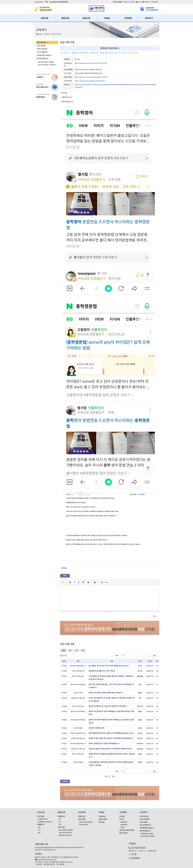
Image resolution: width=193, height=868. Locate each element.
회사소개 (126, 2)
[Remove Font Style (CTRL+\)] (83, 582)
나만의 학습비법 (42, 49)
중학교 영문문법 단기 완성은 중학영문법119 (104, 743)
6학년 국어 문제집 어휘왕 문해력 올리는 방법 (104, 693)
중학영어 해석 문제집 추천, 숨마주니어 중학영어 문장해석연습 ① (111, 738)
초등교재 (86, 18)
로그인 (139, 2)
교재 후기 (149, 18)
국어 (70, 650)
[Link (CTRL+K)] (106, 582)
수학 (76, 650)
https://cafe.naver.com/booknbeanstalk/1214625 (91, 77)
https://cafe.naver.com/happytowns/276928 (90, 81)
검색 (154, 655)
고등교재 (44, 18)
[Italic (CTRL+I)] (74, 582)
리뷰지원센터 (119, 2)
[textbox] (110, 597)
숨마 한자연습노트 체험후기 (47, 65)
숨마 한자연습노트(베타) (45, 62)
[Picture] (102, 582)
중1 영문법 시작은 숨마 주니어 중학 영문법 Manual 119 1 (109, 666)
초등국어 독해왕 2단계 (96, 728)
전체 (63, 650)
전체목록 (65, 781)
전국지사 (133, 2)
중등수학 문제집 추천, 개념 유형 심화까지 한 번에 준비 (108, 706)
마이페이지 (146, 2)
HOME (40, 34)
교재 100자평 (41, 46)
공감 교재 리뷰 (56, 34)
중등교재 (65, 18)
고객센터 (128, 18)
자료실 (107, 18)
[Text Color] (88, 582)
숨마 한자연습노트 (43, 58)
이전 (106, 776)
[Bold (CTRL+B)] (70, 582)
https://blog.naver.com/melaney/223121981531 (91, 63)
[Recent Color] (95, 582)
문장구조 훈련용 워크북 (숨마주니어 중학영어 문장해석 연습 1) (110, 749)
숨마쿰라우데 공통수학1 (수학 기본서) (102, 671)
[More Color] (91, 582)
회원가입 (155, 2)
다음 (113, 776)
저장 (154, 616)
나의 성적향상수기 (43, 52)
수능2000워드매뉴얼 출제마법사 (59, 2)
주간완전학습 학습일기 (44, 55)
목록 (65, 576)
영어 (83, 650)
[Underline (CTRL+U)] (79, 582)
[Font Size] (64, 582)
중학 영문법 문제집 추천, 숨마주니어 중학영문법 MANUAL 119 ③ (111, 733)
